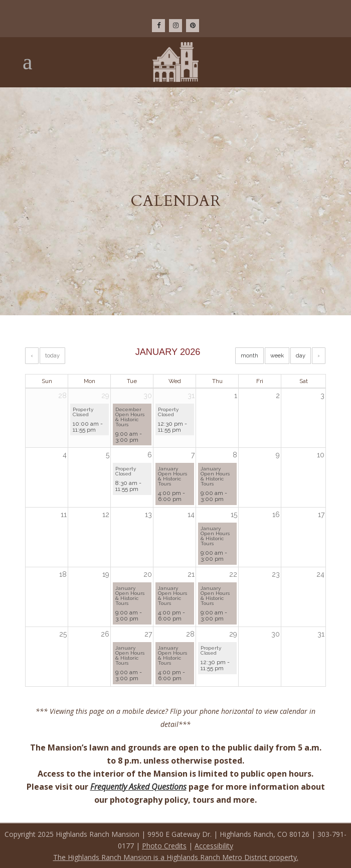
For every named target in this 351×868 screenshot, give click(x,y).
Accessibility (214, 846)
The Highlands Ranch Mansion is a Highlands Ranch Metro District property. (176, 857)
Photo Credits (164, 846)
